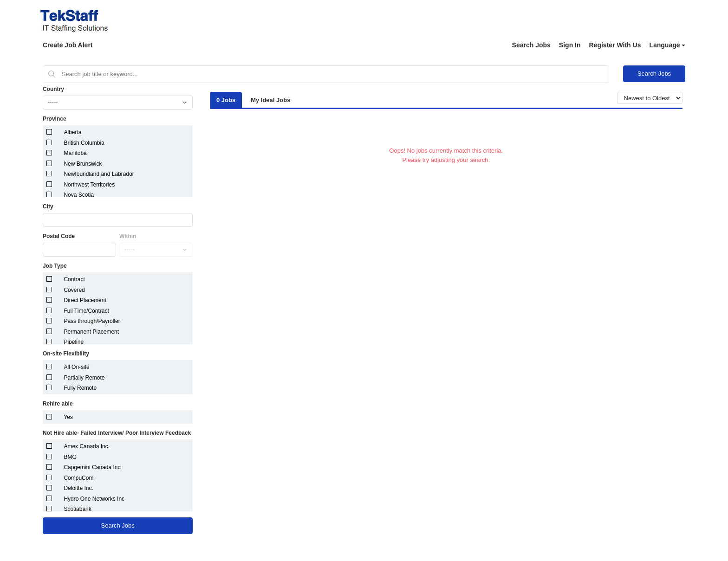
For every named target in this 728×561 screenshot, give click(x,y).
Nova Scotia (79, 195)
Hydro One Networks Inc (94, 499)
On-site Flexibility (66, 354)
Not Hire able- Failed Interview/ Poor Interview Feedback (117, 433)
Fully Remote (80, 388)
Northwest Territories (89, 185)
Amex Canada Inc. (87, 446)
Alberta (72, 132)
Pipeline (74, 342)
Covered (74, 290)
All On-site (76, 367)
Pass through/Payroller (92, 321)
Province (55, 119)
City (48, 206)
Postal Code (59, 236)
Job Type (55, 266)
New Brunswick (83, 164)
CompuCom (78, 478)
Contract (74, 279)
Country (53, 89)
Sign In (570, 45)
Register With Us (615, 45)
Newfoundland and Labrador (99, 174)
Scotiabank (77, 509)
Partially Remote (84, 378)
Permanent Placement (91, 332)
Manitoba (75, 153)
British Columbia (84, 143)
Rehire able (58, 404)
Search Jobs (531, 45)
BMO (70, 457)
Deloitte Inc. (78, 488)
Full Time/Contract (86, 311)
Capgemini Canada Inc (92, 467)
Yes (68, 417)
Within (128, 236)
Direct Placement (85, 300)
